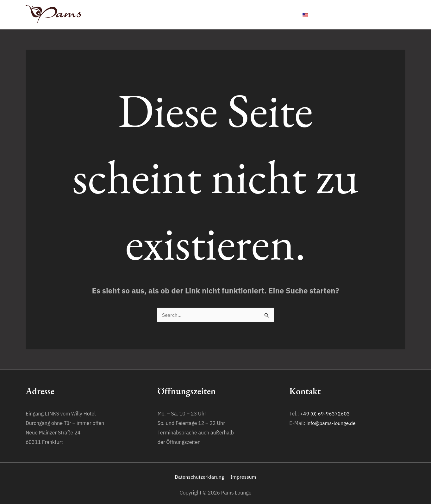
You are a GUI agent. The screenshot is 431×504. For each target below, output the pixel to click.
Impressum (243, 477)
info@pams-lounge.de (331, 423)
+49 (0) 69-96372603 (325, 414)
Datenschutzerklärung (200, 477)
